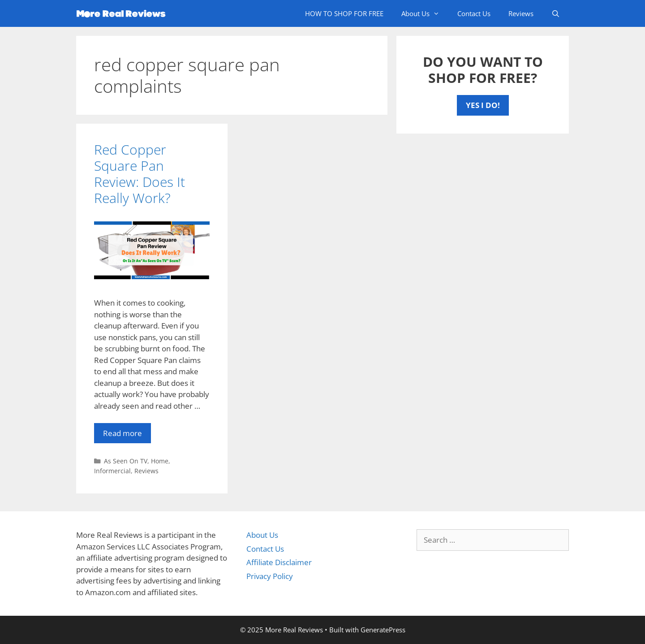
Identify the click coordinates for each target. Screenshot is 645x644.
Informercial (112, 471)
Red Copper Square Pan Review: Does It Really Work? (140, 174)
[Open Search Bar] (556, 13)
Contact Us (474, 13)
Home (160, 461)
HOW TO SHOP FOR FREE (344, 13)
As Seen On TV (126, 461)
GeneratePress (383, 630)
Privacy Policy (270, 576)
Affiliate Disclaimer (279, 562)
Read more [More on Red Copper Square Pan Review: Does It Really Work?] (123, 433)
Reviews (521, 13)
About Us (425, 13)
